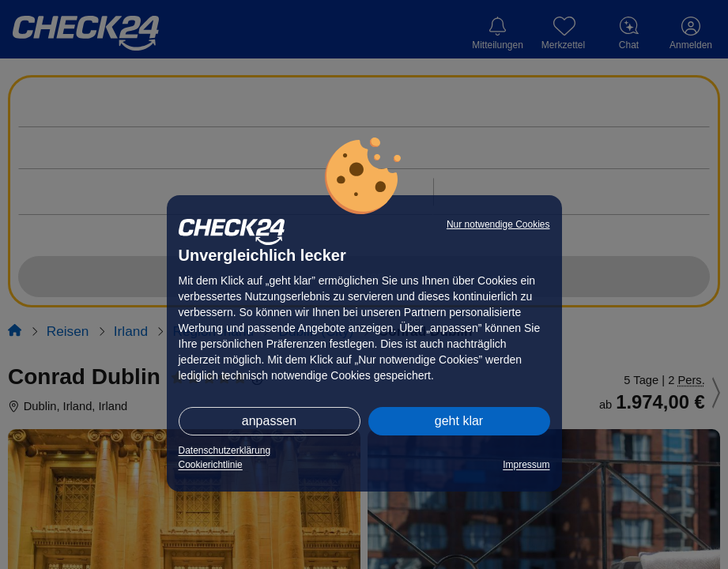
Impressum (526, 465)
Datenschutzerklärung (225, 450)
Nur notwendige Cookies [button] (498, 224)
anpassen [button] (269, 421)
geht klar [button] (459, 421)
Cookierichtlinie (211, 465)
